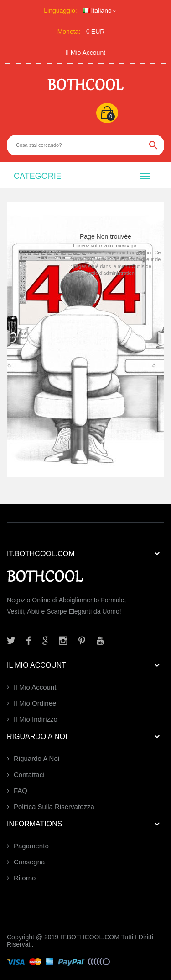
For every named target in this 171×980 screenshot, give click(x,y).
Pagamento (31, 846)
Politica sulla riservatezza (54, 806)
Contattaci (29, 774)
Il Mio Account (85, 53)
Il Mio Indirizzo (36, 719)
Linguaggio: (60, 11)
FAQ (21, 790)
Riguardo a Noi (36, 758)
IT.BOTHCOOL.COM (90, 937)
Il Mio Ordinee (35, 703)
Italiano (97, 11)
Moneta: (69, 32)
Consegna (29, 862)
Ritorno (25, 878)
